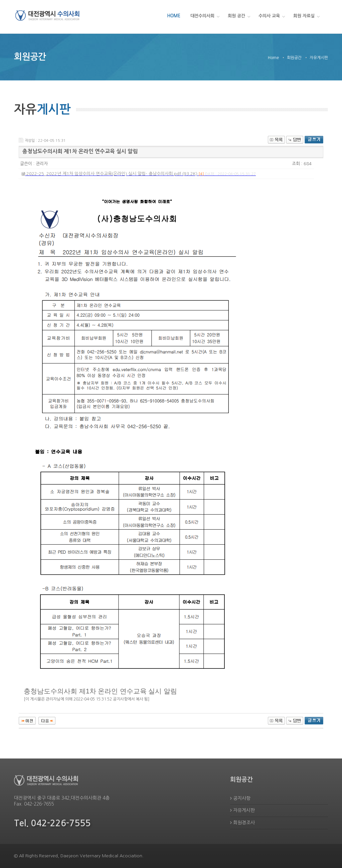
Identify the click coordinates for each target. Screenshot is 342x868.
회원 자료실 (304, 16)
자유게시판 (242, 810)
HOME (174, 16)
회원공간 (294, 58)
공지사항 (240, 798)
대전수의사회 (202, 16)
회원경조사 (242, 823)
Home (273, 58)
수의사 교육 (269, 16)
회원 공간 (236, 16)
